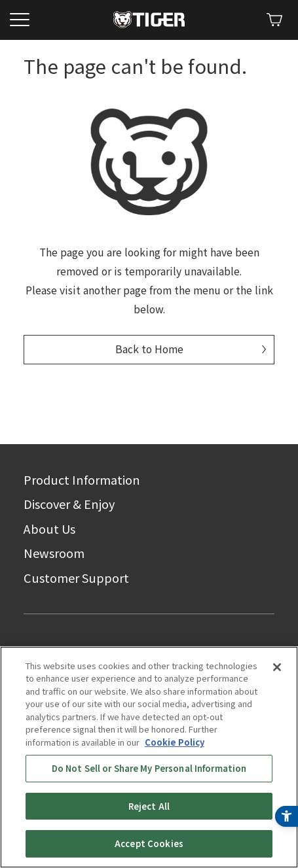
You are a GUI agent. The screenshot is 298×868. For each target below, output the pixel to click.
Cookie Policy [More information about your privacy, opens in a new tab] (175, 768)
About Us (49, 529)
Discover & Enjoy (69, 504)
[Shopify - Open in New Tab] (274, 20)
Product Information (82, 479)
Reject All (149, 832)
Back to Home (149, 349)
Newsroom (54, 553)
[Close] (277, 693)
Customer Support (76, 578)
